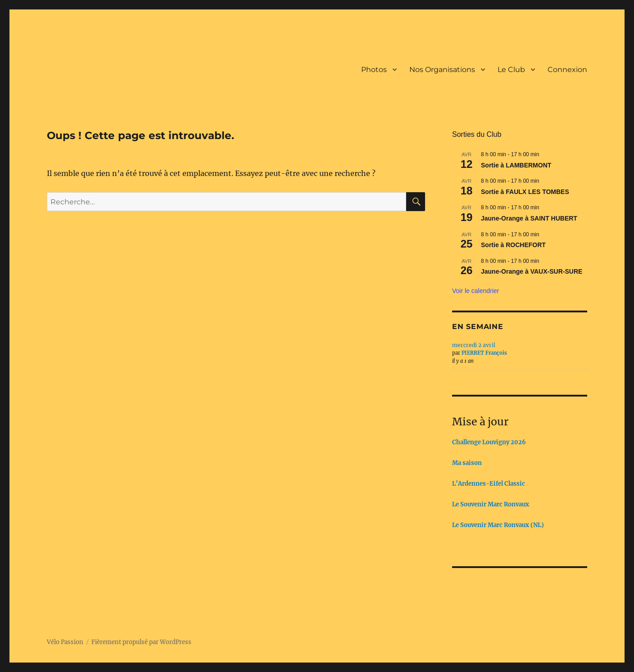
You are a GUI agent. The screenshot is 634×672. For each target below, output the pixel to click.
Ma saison (467, 463)
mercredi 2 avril (474, 345)
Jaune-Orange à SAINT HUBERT (529, 218)
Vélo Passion (65, 642)
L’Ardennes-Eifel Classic (489, 484)
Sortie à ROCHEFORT (513, 245)
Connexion (567, 70)
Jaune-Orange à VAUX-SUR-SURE (532, 271)
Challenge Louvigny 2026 (489, 442)
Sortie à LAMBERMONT (516, 165)
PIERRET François (484, 353)
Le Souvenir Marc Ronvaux (491, 504)
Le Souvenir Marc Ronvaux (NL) (498, 525)
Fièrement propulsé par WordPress (141, 642)
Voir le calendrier (475, 291)
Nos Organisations (442, 70)
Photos (374, 70)
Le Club (511, 70)
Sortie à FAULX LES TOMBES (525, 192)
